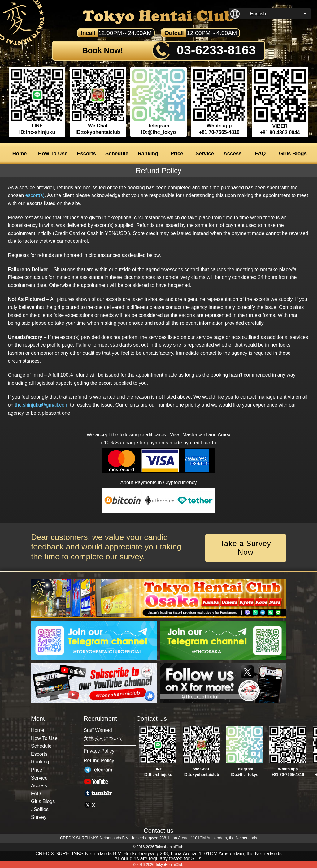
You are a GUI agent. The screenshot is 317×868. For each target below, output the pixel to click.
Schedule (117, 154)
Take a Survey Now (246, 548)
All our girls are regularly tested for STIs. (158, 859)
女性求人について (103, 738)
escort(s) (35, 195)
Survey (39, 817)
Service (205, 154)
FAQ (261, 154)
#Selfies (40, 809)
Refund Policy (99, 761)
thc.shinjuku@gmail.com (42, 405)
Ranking (148, 154)
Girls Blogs (293, 154)
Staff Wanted (98, 730)
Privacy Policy (99, 751)
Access (233, 154)
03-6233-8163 (216, 50)
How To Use (53, 154)
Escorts (86, 154)
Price (177, 154)
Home (20, 154)
